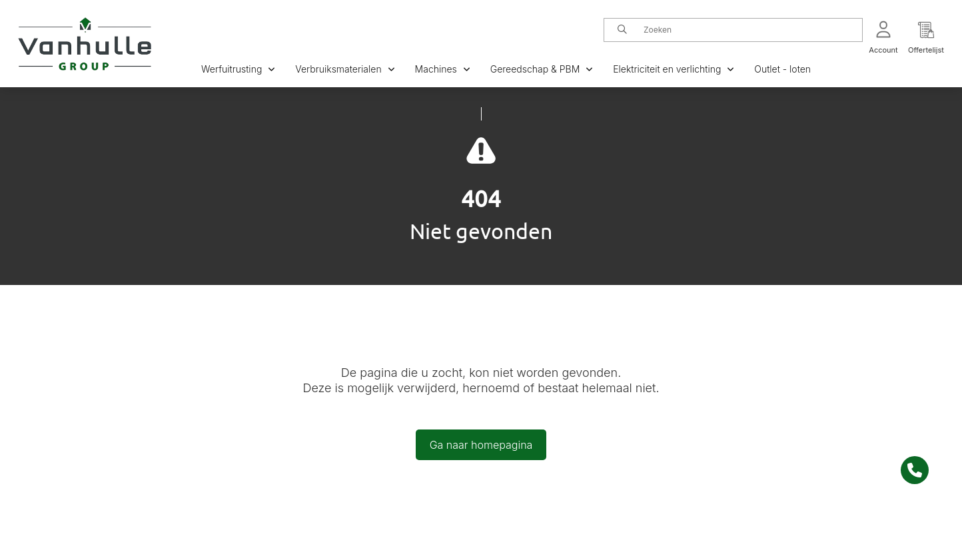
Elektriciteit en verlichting (674, 69)
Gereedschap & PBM (542, 69)
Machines (443, 69)
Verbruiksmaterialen (345, 69)
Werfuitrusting (238, 69)
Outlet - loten (782, 69)
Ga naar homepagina (481, 445)
